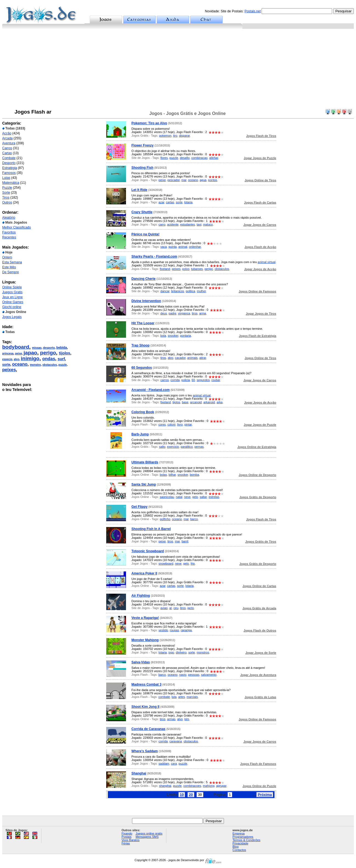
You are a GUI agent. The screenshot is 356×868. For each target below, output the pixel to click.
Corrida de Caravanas (148, 729)
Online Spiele (12, 287)
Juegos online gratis (149, 833)
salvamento (209, 675)
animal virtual (267, 262)
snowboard (166, 563)
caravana (176, 741)
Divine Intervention (146, 301)
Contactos (239, 850)
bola (163, 336)
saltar (203, 497)
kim (187, 719)
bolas (163, 475)
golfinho (165, 519)
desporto (49, 348)
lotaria (188, 202)
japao (30, 353)
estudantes (188, 224)
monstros (203, 652)
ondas (49, 359)
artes (181, 697)
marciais (192, 697)
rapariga (186, 630)
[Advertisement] (178, 70)
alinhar (214, 158)
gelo (195, 497)
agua (203, 180)
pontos (213, 180)
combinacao (199, 158)
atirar (203, 358)
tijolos (65, 353)
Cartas (7, 153)
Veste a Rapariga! (145, 618)
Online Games (13, 302)
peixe (19, 353)
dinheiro (181, 652)
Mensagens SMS (147, 837)
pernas (199, 447)
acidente (173, 224)
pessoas (194, 675)
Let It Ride (139, 190)
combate (164, 697)
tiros (195, 313)
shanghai (165, 786)
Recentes (9, 237)
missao (37, 348)
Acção (7, 133)
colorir (171, 424)
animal (183, 247)
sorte (6, 365)
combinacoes (192, 786)
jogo (171, 652)
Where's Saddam (145, 751)
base (185, 402)
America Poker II (144, 573)
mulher (201, 291)
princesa (8, 353)
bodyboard (16, 347)
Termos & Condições (246, 840)
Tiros (6, 198)
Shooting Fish (142, 168)
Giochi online (12, 307)
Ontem (7, 257)
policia (186, 380)
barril (185, 541)
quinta (173, 247)
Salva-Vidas (141, 662)
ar (171, 608)
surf (61, 359)
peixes (9, 370)
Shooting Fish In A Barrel (151, 529)
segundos (203, 380)
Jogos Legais (12, 317)
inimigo (30, 358)
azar (162, 202)
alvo (16, 359)
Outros (7, 202)
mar (184, 180)
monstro (35, 365)
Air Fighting (141, 596)
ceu (176, 608)
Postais (127, 837)
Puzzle (7, 188)
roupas (175, 630)
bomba (194, 475)
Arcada (7, 138)
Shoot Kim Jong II (145, 707)
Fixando (127, 833)
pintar (188, 424)
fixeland (165, 269)
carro (162, 224)
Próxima (265, 795)
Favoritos (9, 232)
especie (7, 359)
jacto (191, 608)
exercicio (173, 447)
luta (174, 697)
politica (190, 291)
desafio (185, 158)
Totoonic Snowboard (148, 551)
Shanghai (139, 773)
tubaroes (197, 269)
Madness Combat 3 (146, 684)
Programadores (243, 837)
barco (194, 519)
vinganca (184, 313)
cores (162, 424)
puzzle (63, 365)
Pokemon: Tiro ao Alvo (149, 123)
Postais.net (253, 11)
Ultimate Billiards (145, 462)
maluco (208, 224)
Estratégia (10, 168)
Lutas (6, 178)
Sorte (6, 193)
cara (174, 763)
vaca (163, 247)
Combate (9, 158)
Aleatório (9, 218)
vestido (163, 630)
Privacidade (240, 843)
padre (172, 313)
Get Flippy (140, 507)
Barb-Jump (140, 434)
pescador (174, 180)
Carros (7, 148)
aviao (164, 608)
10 (182, 795)
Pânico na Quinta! (145, 234)
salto (162, 447)
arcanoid (196, 402)
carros (165, 380)
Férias (126, 843)
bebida (62, 348)
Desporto (9, 163)
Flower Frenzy (143, 145)
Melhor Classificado (17, 227)
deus (164, 313)
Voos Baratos (131, 840)
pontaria (186, 336)
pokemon (165, 136)
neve (187, 497)
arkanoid (209, 402)
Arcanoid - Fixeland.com (151, 390)
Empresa (239, 833)
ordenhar (195, 247)
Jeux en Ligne (12, 297)
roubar (216, 380)
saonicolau (167, 497)
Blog (236, 847)
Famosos (9, 173)
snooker (173, 336)
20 (191, 795)
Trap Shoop (141, 345)
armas (171, 719)
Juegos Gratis (12, 292)
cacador (180, 358)
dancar (165, 291)
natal (179, 497)
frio (193, 563)
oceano (20, 364)
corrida (175, 380)
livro (180, 424)
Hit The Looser (143, 323)
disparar (184, 136)
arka (219, 402)
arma (203, 313)
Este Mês (9, 267)
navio (183, 675)
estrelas (214, 497)
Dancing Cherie (144, 279)
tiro (175, 136)
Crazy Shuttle (142, 212)
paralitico (187, 447)
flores (164, 158)
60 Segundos (142, 368)
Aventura (9, 143)
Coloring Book (143, 412)
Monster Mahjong (145, 640)
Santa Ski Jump (144, 484)
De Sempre (11, 272)
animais (192, 358)
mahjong (209, 786)
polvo (186, 269)
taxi (199, 224)
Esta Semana (12, 262)
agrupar (221, 786)
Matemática (11, 183)
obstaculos (50, 365)
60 (193, 380)
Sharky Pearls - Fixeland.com (154, 257)
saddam (164, 763)
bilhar (172, 475)
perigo (48, 353)
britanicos (177, 291)
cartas (170, 202)
